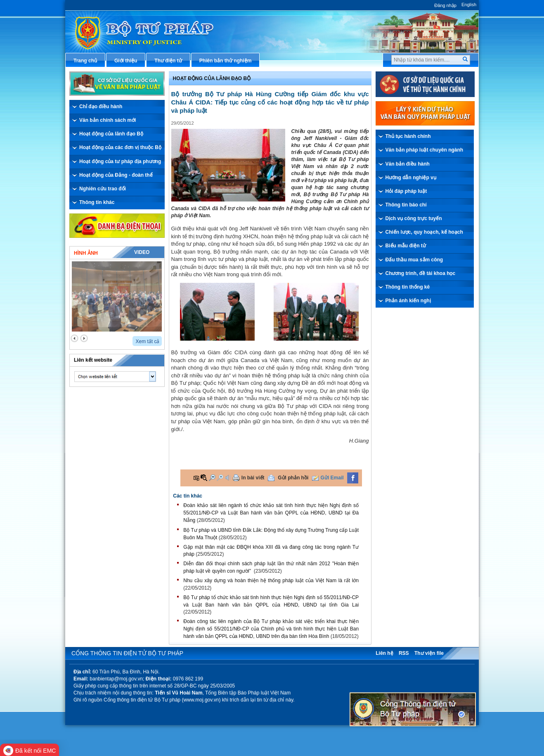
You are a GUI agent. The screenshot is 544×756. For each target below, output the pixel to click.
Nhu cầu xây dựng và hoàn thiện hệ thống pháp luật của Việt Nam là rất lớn (271, 581)
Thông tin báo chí (406, 205)
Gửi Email (332, 478)
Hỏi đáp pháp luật (406, 191)
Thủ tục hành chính (408, 136)
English (469, 5)
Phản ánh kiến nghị (408, 301)
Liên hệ (384, 653)
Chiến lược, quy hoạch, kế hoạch (424, 232)
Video (142, 252)
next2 (84, 338)
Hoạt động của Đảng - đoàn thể (116, 175)
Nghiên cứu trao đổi (103, 189)
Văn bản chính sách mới (108, 120)
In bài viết (253, 478)
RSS (404, 653)
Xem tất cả (147, 341)
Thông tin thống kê (408, 287)
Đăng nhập (445, 5)
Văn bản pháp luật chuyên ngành (425, 150)
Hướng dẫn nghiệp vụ (411, 178)
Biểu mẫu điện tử (406, 246)
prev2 (75, 338)
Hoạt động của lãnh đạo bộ (212, 78)
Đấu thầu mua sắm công (414, 260)
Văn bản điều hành (408, 164)
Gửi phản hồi (293, 478)
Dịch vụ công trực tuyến (414, 218)
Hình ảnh (86, 253)
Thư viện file (429, 653)
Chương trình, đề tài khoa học (421, 273)
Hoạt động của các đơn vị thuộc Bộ (120, 147)
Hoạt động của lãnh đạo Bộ (111, 134)
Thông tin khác (97, 202)
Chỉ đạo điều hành (101, 107)
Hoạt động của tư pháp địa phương (120, 161)
